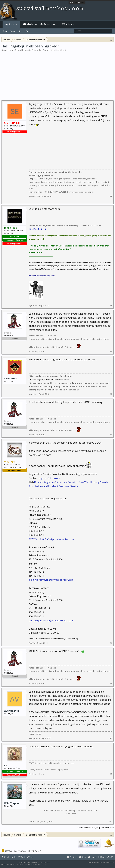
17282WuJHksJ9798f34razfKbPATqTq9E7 (23, 851)
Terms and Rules (95, 862)
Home (92, 857)
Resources (49, 24)
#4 (111, 394)
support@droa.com (49, 478)
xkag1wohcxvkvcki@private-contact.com (51, 580)
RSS (110, 857)
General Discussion (23, 50)
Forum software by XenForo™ (23, 864)
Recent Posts (25, 31)
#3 (111, 351)
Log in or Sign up (77, 2)
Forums (13, 24)
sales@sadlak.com (38, 229)
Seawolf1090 (49, 50)
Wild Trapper (12, 803)
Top (102, 857)
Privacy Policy (109, 862)
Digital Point (45, 862)
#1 (111, 196)
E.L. (6, 765)
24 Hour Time (26, 857)
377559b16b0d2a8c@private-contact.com (52, 539)
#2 (111, 306)
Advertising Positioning (28, 862)
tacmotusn (11, 378)
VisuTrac (32, 643)
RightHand (33, 305)
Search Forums (10, 31)
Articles (70, 24)
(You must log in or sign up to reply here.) (95, 828)
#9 (111, 774)
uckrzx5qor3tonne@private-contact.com (51, 620)
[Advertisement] (57, 74)
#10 (110, 822)
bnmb (31, 351)
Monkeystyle (9, 857)
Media (30, 24)
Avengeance (12, 711)
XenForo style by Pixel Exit (57, 864)
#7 (111, 684)
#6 (111, 643)
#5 (111, 435)
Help (82, 857)
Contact (72, 857)
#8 (111, 738)
